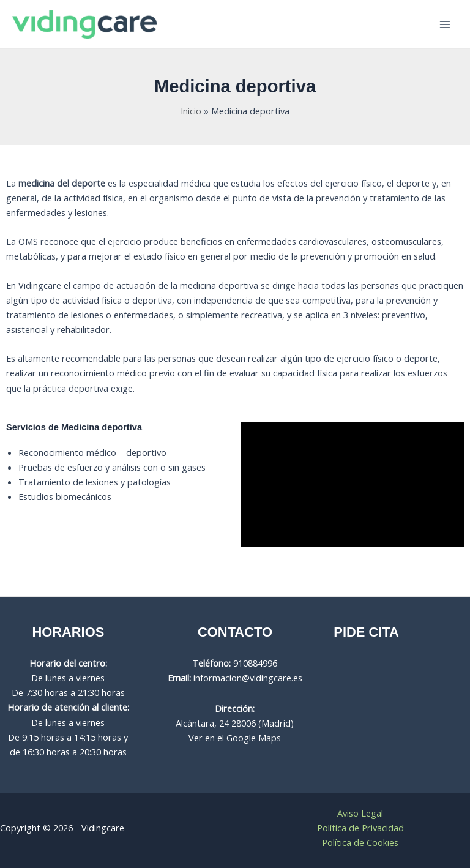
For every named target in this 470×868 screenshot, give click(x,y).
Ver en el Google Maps (235, 738)
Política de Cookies (360, 842)
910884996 (255, 663)
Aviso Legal (360, 813)
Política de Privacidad (360, 828)
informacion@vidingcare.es (248, 678)
